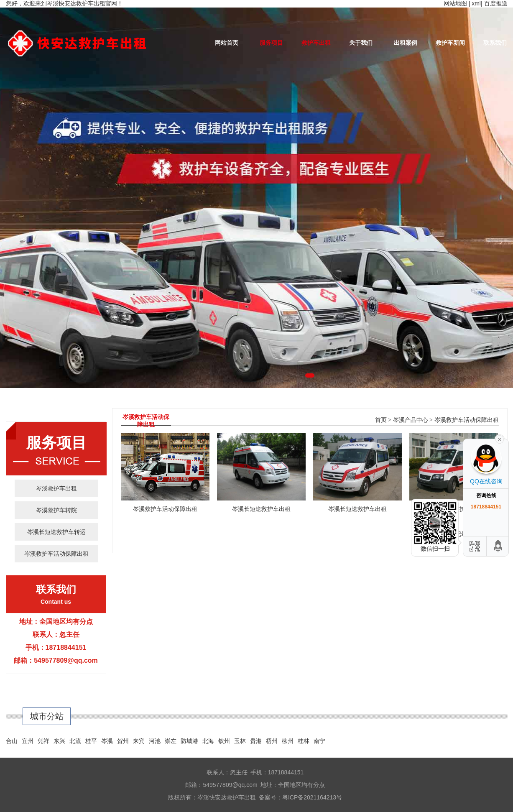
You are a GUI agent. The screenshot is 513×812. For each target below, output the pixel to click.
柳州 (288, 741)
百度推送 (496, 3)
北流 (75, 741)
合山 (12, 741)
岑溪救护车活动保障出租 (56, 554)
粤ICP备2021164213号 (312, 797)
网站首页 (227, 43)
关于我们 (361, 43)
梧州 (272, 741)
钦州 (224, 741)
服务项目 (271, 43)
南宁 (319, 741)
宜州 (28, 741)
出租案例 (406, 43)
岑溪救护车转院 (56, 510)
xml (476, 3)
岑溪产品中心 (411, 420)
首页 (381, 420)
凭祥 (43, 741)
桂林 (304, 741)
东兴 (59, 741)
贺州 (123, 741)
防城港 (189, 741)
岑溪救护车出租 (56, 488)
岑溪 (107, 741)
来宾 (139, 741)
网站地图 (455, 3)
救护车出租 (316, 43)
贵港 (256, 741)
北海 (208, 741)
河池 (155, 741)
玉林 (240, 741)
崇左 (171, 741)
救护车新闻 (450, 43)
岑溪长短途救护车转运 (56, 532)
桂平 (91, 741)
